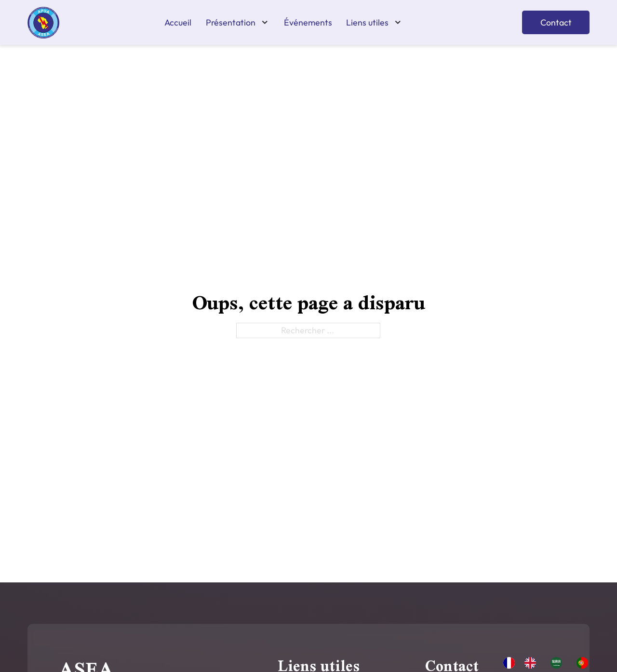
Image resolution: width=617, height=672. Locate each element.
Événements (308, 23)
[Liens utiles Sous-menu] (398, 22)
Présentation (231, 23)
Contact (556, 22)
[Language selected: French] (550, 662)
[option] (533, 663)
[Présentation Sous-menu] (265, 22)
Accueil (178, 23)
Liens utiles (367, 23)
